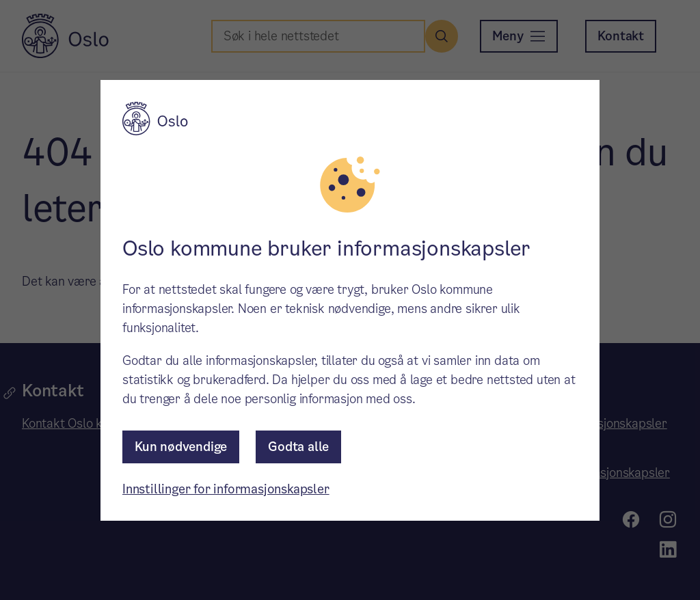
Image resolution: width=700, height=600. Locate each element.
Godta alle (298, 447)
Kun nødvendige (181, 447)
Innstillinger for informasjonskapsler (226, 489)
